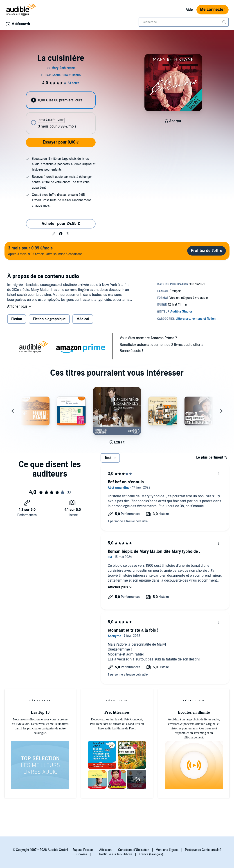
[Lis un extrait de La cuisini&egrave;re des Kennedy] (117, 442)
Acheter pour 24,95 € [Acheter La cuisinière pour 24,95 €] (61, 224)
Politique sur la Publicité (116, 854)
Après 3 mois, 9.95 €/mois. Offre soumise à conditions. (46, 251)
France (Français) (151, 854)
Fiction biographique (49, 319)
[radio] (61, 100)
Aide (189, 10)
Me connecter (213, 10)
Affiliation (105, 850)
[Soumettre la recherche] (225, 22)
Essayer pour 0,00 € (61, 142)
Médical (83, 319)
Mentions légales (167, 850)
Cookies (82, 854)
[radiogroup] (61, 113)
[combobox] (184, 22)
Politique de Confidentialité (203, 850)
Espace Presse (83, 850)
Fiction (17, 319)
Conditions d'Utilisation (134, 850)
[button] (54, 234)
